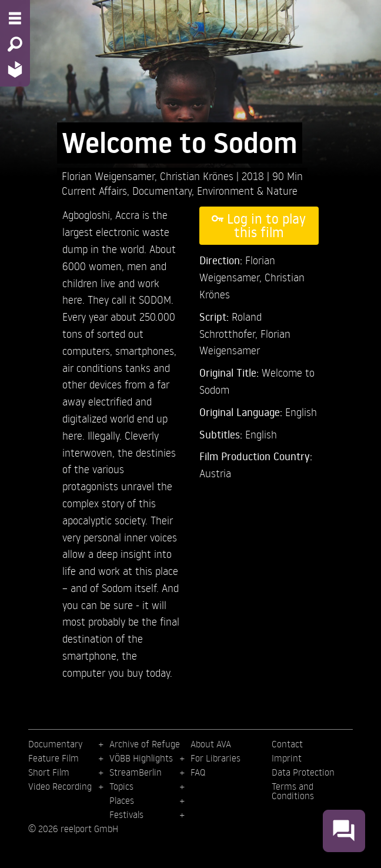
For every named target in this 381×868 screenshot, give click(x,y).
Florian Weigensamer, (111, 176)
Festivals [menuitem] (126, 814)
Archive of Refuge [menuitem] (145, 744)
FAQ (198, 772)
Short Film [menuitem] (49, 772)
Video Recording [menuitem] (60, 786)
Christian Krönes (198, 176)
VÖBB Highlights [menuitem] (141, 758)
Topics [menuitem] (121, 786)
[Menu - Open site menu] (15, 18)
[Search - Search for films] (15, 44)
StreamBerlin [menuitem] (136, 772)
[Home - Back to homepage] (15, 69)
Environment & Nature (247, 190)
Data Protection (303, 772)
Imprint (287, 758)
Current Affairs (94, 190)
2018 (254, 176)
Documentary (162, 190)
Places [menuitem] (122, 800)
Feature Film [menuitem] (54, 758)
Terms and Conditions (293, 791)
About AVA (211, 744)
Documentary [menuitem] (55, 744)
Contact (287, 744)
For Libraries (215, 758)
